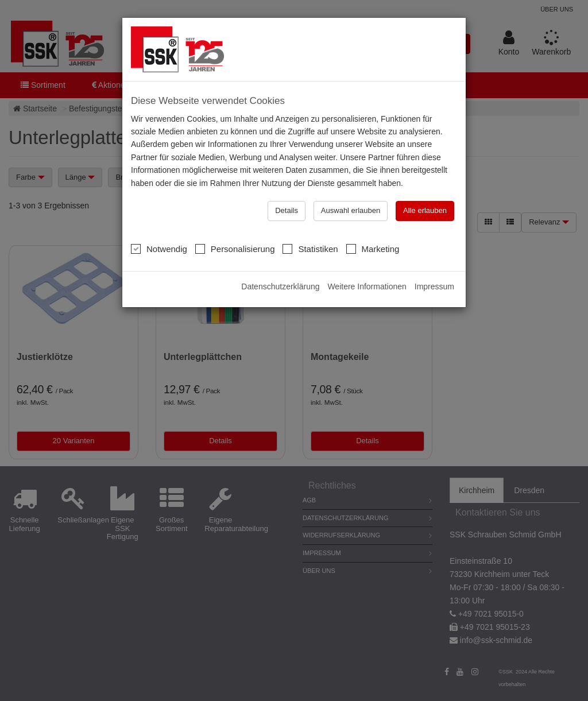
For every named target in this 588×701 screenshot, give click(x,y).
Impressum (434, 286)
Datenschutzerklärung (280, 286)
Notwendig (159, 249)
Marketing (373, 249)
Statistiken (310, 249)
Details (287, 210)
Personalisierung (235, 249)
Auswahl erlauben (351, 210)
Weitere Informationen (367, 286)
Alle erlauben (425, 210)
